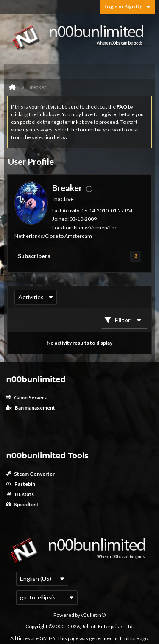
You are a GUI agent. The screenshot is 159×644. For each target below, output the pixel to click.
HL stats (20, 494)
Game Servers (26, 397)
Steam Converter (30, 474)
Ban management (31, 408)
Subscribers (34, 256)
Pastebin (21, 484)
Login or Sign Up (128, 7)
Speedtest (22, 504)
